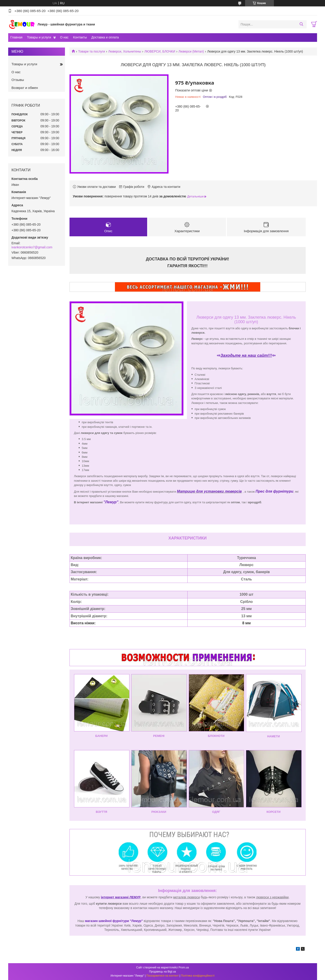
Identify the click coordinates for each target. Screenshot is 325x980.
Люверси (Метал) (191, 51)
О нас (64, 37)
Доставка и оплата (105, 37)
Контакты (80, 37)
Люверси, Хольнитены (125, 51)
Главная (16, 37)
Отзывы (18, 80)
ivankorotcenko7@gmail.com (32, 247)
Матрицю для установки (201, 491)
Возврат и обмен (25, 88)
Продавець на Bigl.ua (162, 972)
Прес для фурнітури (274, 491)
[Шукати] (301, 24)
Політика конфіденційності (198, 976)
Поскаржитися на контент (163, 976)
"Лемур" (111, 502)
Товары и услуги (39, 37)
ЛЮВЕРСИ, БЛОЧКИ (160, 51)
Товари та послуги (92, 51)
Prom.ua (184, 967)
